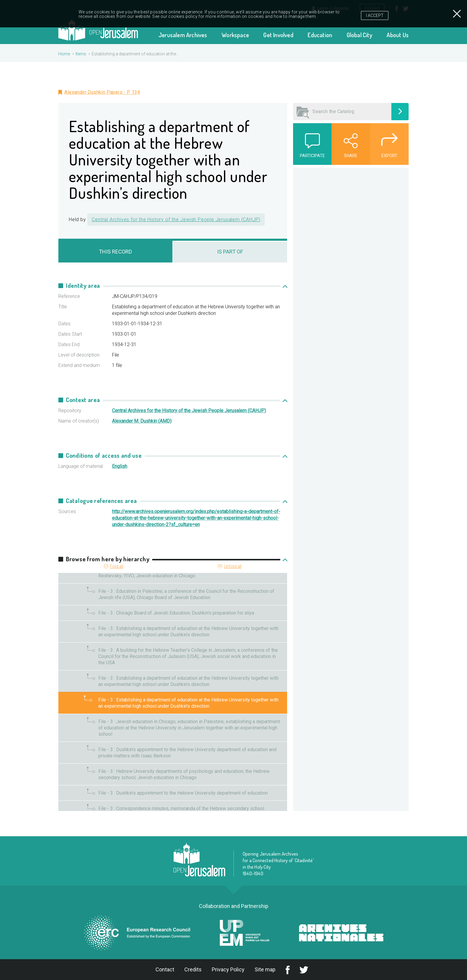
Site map (265, 969)
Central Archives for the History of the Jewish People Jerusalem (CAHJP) (176, 219)
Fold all (117, 566)
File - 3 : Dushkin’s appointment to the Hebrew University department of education (183, 793)
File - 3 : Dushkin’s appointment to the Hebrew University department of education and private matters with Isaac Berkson (187, 753)
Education (320, 35)
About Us (398, 35)
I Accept (375, 13)
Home (64, 54)
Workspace (235, 35)
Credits (193, 969)
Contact (165, 969)
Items (81, 54)
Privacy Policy (228, 969)
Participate (312, 156)
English (120, 466)
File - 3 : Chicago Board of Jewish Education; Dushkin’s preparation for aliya (176, 613)
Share (351, 156)
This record (115, 252)
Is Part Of (230, 252)
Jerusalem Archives (183, 35)
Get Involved (278, 35)
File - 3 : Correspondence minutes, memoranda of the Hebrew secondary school (181, 808)
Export (389, 156)
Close (457, 13)
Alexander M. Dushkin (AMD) (142, 421)
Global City (359, 35)
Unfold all (233, 566)
